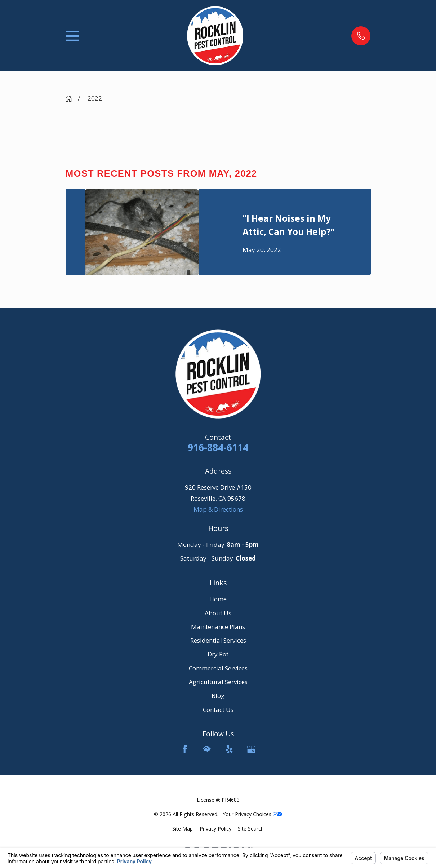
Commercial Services (218, 668)
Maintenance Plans (218, 627)
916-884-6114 (218, 448)
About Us (218, 613)
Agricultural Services (218, 682)
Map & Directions (218, 509)
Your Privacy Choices (252, 814)
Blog (218, 696)
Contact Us (218, 710)
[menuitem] (183, 829)
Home (218, 599)
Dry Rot (218, 654)
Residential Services (218, 640)
